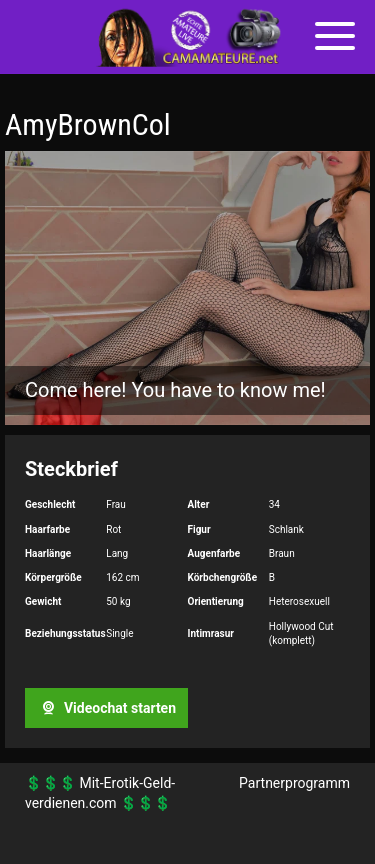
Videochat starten (106, 708)
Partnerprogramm (294, 783)
